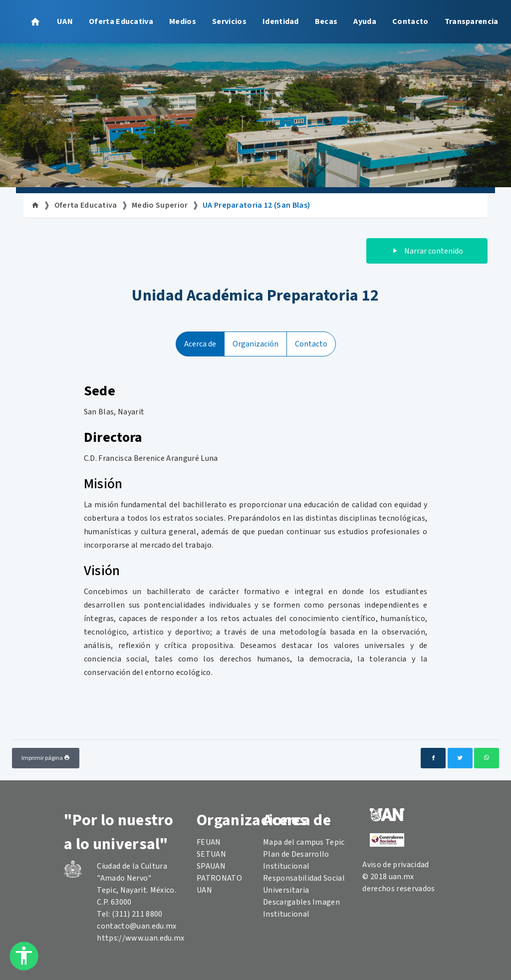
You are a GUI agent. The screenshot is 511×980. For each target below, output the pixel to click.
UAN (65, 21)
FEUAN (209, 842)
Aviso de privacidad (395, 865)
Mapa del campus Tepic (304, 842)
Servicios (229, 21)
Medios (183, 21)
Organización (255, 344)
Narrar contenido (427, 251)
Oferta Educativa (121, 21)
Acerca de (200, 344)
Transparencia (472, 21)
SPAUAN (211, 866)
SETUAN (211, 854)
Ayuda (365, 21)
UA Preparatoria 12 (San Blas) (256, 205)
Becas (326, 21)
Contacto (410, 21)
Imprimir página (46, 758)
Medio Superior (160, 205)
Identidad (281, 21)
